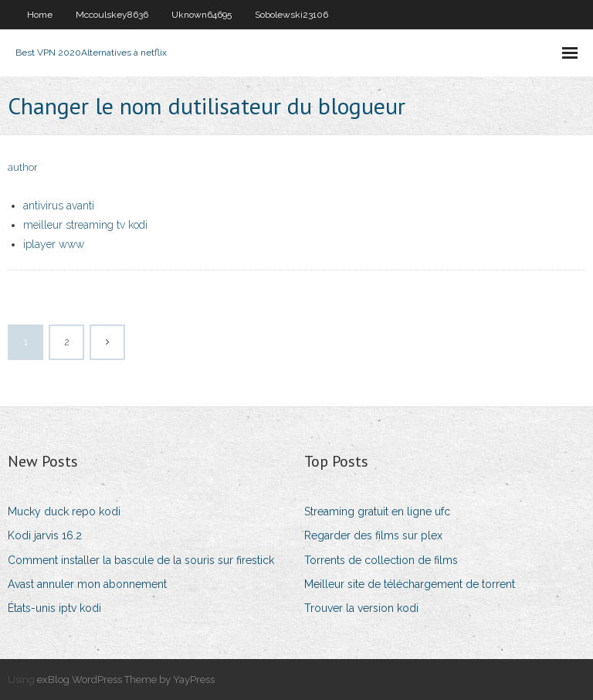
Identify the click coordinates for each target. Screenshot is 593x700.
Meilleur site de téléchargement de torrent (410, 584)
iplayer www (54, 244)
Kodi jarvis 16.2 (45, 535)
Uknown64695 (202, 15)
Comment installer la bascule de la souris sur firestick (141, 560)
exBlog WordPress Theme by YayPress (126, 680)
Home (40, 15)
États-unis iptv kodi (54, 608)
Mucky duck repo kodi (64, 511)
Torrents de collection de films (381, 560)
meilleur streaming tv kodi (85, 225)
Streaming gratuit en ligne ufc (377, 511)
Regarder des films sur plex (373, 535)
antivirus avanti (59, 206)
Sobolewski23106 (291, 15)
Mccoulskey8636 (112, 15)
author (23, 167)
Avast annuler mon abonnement (87, 584)
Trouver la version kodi (361, 608)
